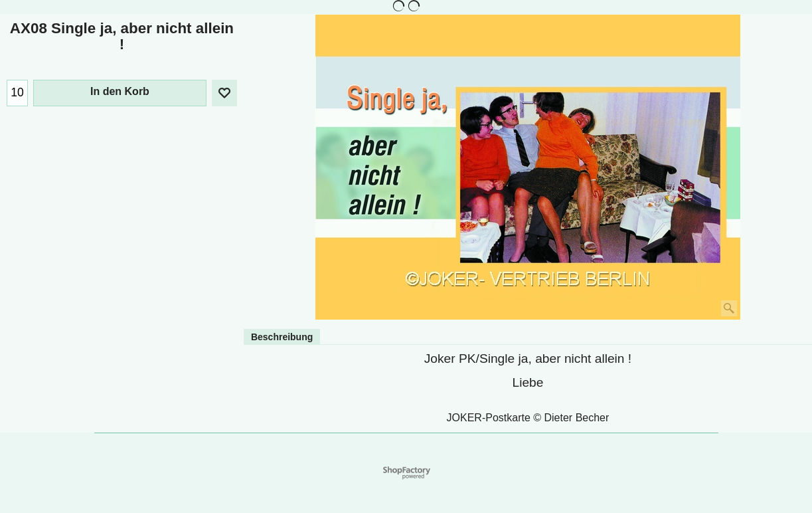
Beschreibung (282, 337)
